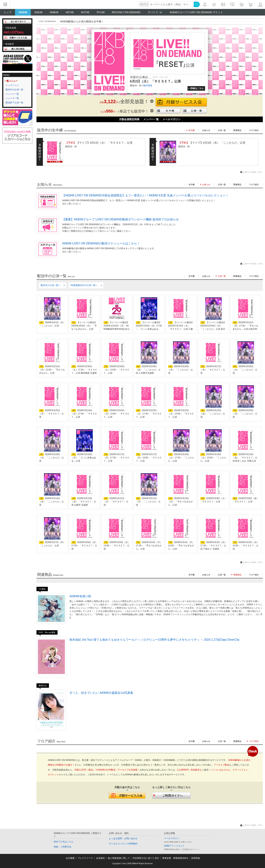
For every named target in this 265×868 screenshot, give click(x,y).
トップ (8, 12)
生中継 (192, 184)
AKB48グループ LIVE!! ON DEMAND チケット (196, 12)
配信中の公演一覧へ (51, 285)
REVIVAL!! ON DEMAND (126, 12)
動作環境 (148, 86)
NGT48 (85, 12)
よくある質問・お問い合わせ (123, 839)
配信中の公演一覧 (14, 90)
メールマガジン (172, 119)
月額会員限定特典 (129, 119)
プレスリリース (85, 858)
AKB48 (23, 12)
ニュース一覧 (12, 98)
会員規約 (100, 858)
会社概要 (70, 858)
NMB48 (54, 12)
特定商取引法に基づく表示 (146, 858)
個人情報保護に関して (119, 858)
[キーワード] (171, 4)
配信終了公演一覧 (14, 103)
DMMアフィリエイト (174, 846)
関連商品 (237, 130)
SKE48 (38, 12)
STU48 (101, 12)
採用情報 (196, 858)
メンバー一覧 (12, 94)
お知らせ (206, 130)
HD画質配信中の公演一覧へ (84, 285)
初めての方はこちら (64, 842)
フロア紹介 (254, 130)
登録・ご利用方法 (62, 847)
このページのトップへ (253, 172)
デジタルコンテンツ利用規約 (123, 844)
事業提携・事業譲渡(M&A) (175, 858)
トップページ (12, 85)
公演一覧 (222, 130)
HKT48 (70, 12)
